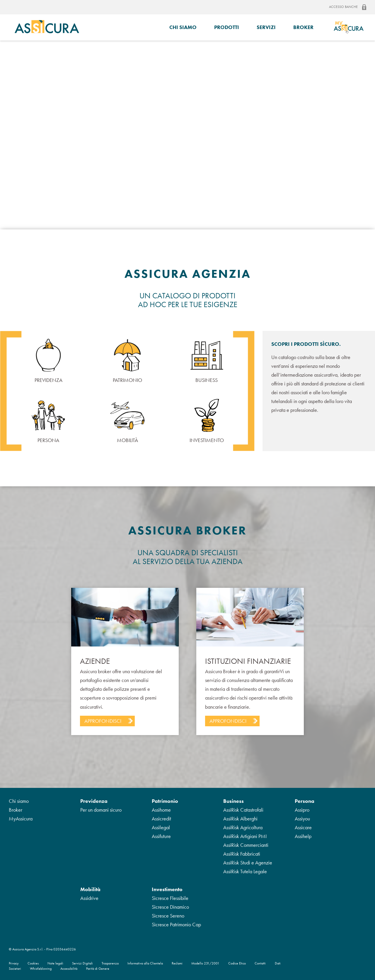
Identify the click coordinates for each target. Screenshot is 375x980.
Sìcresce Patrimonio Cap (176, 924)
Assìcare (303, 827)
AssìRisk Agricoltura (243, 827)
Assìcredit (161, 819)
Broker (303, 27)
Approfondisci (103, 721)
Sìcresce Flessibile (170, 898)
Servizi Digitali (82, 963)
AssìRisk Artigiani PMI (245, 836)
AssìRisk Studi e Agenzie (248, 863)
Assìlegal (161, 827)
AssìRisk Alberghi (240, 819)
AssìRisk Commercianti (246, 845)
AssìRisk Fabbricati (242, 854)
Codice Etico (237, 963)
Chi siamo (183, 27)
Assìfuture (161, 836)
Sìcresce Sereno (168, 916)
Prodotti (227, 27)
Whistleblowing (41, 969)
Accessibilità (69, 969)
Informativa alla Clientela (145, 963)
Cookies (33, 963)
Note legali (55, 963)
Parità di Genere (98, 969)
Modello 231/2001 (205, 963)
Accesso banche (348, 7)
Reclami (177, 963)
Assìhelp (303, 836)
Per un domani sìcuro (101, 810)
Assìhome (161, 810)
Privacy (14, 963)
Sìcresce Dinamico (170, 907)
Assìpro (302, 810)
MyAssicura (21, 819)
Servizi (266, 27)
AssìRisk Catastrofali (243, 810)
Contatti (260, 963)
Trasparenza (110, 963)
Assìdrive (89, 898)
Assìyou (302, 819)
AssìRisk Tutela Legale (245, 871)
